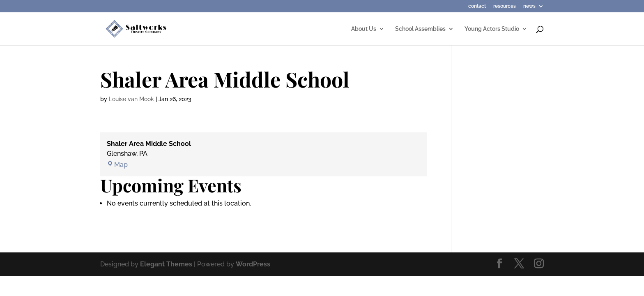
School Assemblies (420, 29)
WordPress (253, 264)
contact (477, 6)
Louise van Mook (131, 99)
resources (505, 6)
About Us (364, 29)
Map (117, 165)
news (529, 6)
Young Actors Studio (492, 29)
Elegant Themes (166, 264)
